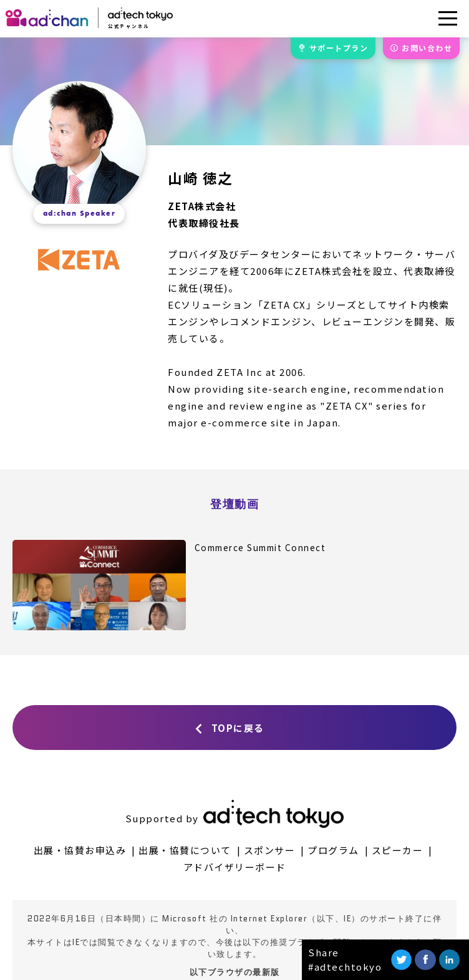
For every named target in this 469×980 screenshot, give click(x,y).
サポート (339, 48)
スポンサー (270, 850)
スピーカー (398, 850)
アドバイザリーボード (235, 867)
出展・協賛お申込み (80, 850)
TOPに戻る (238, 728)
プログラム (333, 850)
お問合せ (427, 48)
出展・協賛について (185, 850)
